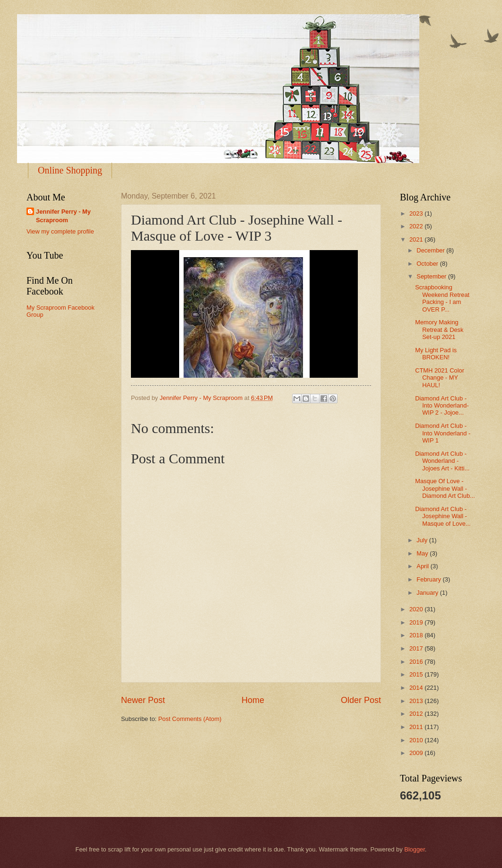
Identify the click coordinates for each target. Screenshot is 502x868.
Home (253, 700)
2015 (417, 674)
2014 (417, 688)
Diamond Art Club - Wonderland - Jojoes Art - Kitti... (442, 461)
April (423, 566)
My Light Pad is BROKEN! (436, 354)
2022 (417, 226)
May (423, 553)
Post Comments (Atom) (190, 719)
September (432, 276)
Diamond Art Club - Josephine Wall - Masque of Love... (443, 516)
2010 (417, 740)
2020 (417, 609)
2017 (417, 648)
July (423, 540)
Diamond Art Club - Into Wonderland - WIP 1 (443, 433)
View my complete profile (60, 231)
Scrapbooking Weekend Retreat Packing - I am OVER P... (442, 298)
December (431, 250)
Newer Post (143, 700)
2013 (417, 701)
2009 (417, 753)
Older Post (361, 700)
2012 (417, 714)
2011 (417, 727)
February (429, 579)
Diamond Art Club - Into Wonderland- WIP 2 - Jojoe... (442, 406)
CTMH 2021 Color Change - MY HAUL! (440, 378)
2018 (417, 635)
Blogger (415, 849)
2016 (417, 662)
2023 (417, 213)
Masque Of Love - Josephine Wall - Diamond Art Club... (445, 488)
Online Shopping (70, 170)
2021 (417, 239)
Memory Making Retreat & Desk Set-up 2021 (439, 330)
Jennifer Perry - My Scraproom (63, 216)
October (428, 264)
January (428, 593)
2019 (417, 622)
